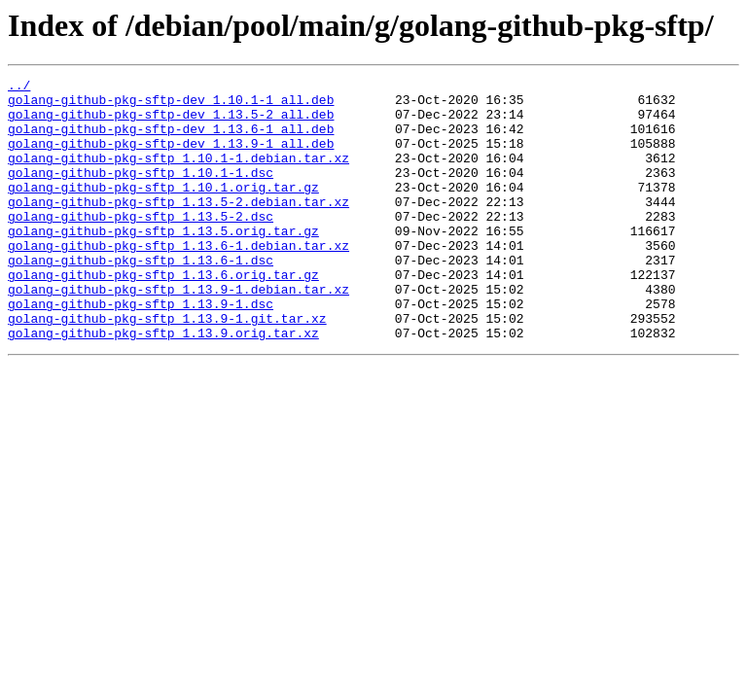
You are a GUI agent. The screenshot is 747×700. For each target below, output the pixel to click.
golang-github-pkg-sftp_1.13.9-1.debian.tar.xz (178, 332)
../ (19, 87)
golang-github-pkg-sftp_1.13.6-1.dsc (141, 297)
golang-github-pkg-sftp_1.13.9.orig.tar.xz (163, 385)
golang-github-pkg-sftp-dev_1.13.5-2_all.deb (171, 122)
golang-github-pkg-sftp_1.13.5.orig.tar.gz (163, 262)
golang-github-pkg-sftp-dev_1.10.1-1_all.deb (171, 105)
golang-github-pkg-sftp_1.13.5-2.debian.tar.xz (178, 227)
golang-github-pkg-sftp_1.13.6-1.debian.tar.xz (178, 280)
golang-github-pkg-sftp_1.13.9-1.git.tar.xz (167, 367)
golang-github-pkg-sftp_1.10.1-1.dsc (141, 192)
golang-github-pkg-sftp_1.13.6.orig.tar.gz (163, 315)
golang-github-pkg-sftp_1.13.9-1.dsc (141, 350)
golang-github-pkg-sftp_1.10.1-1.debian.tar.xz (178, 175)
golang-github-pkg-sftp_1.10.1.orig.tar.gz (163, 210)
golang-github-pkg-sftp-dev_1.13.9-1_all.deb (171, 157)
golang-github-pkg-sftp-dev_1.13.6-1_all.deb (171, 140)
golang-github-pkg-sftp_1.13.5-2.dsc (141, 245)
